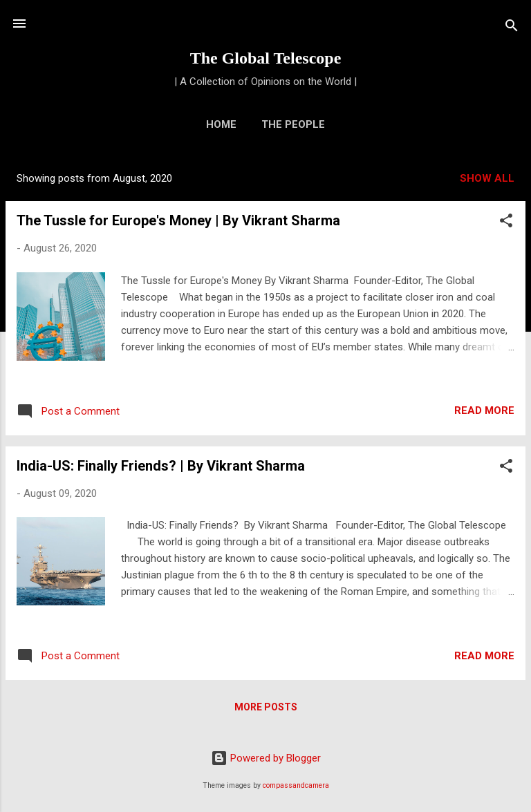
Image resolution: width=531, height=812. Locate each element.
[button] (506, 223)
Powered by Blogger (266, 758)
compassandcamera (296, 785)
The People (293, 124)
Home (221, 124)
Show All (487, 178)
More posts (266, 707)
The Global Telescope (266, 58)
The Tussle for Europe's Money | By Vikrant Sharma (178, 220)
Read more (484, 410)
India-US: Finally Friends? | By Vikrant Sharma (161, 466)
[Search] (512, 28)
